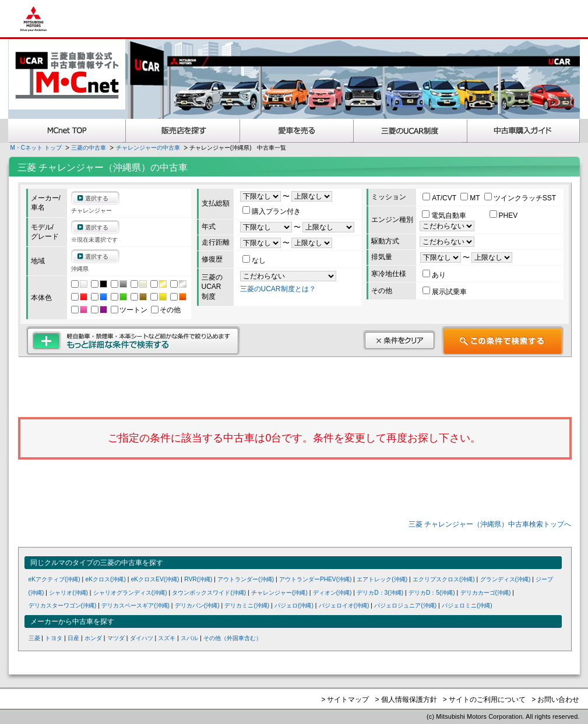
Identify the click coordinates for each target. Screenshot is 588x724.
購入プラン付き (272, 211)
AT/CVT (440, 198)
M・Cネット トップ (36, 148)
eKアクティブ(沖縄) (54, 579)
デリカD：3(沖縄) (380, 593)
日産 (73, 638)
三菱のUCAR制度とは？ (278, 289)
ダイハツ (142, 638)
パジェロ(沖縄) (294, 605)
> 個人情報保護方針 (406, 700)
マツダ (116, 638)
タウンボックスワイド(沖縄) (209, 593)
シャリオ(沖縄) (68, 593)
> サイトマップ (345, 700)
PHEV (504, 216)
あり (434, 275)
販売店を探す (183, 131)
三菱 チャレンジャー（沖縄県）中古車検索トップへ (490, 524)
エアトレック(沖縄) (382, 579)
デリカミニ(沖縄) (247, 605)
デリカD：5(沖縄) (432, 593)
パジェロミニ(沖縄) (467, 605)
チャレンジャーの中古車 (148, 148)
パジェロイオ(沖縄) (344, 605)
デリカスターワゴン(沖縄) (63, 605)
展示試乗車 (445, 292)
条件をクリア (399, 340)
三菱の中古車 (89, 148)
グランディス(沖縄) (506, 579)
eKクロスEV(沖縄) (155, 579)
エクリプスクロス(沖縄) (444, 579)
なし (254, 260)
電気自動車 (445, 216)
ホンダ (93, 638)
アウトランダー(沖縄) (246, 579)
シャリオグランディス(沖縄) (130, 593)
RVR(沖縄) (198, 579)
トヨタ (54, 638)
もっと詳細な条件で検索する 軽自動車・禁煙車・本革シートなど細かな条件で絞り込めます (133, 341)
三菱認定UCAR (411, 131)
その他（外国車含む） (233, 638)
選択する (97, 198)
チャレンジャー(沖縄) (279, 593)
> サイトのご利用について (484, 700)
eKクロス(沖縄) (106, 579)
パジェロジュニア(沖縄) (405, 605)
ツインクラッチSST (520, 198)
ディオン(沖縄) (332, 593)
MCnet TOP (67, 131)
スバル (189, 638)
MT (471, 198)
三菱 (34, 638)
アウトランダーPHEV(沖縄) (316, 579)
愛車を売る (297, 131)
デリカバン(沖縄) (197, 605)
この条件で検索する (503, 341)
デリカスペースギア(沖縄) (135, 605)
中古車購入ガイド (524, 131)
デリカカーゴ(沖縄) (486, 593)
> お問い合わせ (555, 700)
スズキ (167, 638)
